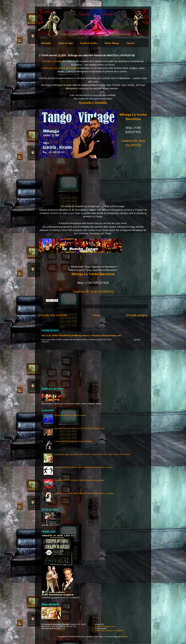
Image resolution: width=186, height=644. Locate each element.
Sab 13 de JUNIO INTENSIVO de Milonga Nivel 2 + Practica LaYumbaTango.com (81, 335)
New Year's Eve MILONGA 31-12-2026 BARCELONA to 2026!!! (80, 428)
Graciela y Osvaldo (52, 61)
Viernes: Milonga (112, 43)
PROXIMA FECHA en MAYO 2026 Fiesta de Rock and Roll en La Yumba (84, 467)
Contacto (131, 43)
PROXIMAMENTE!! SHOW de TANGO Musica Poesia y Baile (79, 480)
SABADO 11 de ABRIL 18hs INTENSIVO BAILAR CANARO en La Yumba (84, 493)
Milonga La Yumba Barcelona (93, 274)
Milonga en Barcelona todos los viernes (70, 415)
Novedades (46, 43)
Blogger (124, 636)
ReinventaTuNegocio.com (105, 626)
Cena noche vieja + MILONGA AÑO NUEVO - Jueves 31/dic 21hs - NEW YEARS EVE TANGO (92, 454)
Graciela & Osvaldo (89, 43)
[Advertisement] (93, 365)
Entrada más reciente (53, 315)
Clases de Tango (66, 43)
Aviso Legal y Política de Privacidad (109, 631)
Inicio (96, 315)
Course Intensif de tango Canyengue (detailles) (73, 441)
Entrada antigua (137, 315)
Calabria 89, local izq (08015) (93, 291)
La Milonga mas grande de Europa (59, 68)
